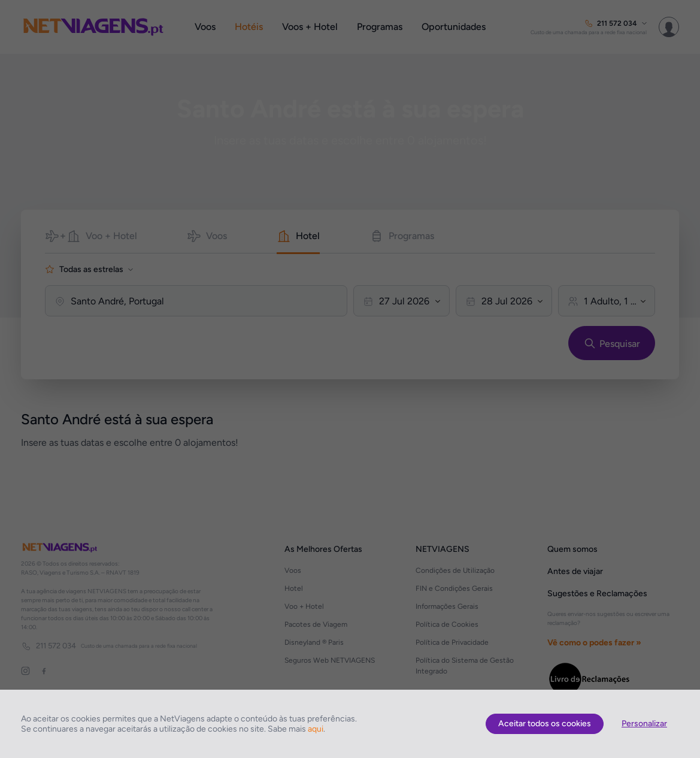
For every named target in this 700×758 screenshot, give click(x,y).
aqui (316, 729)
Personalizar (644, 724)
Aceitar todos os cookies (545, 724)
